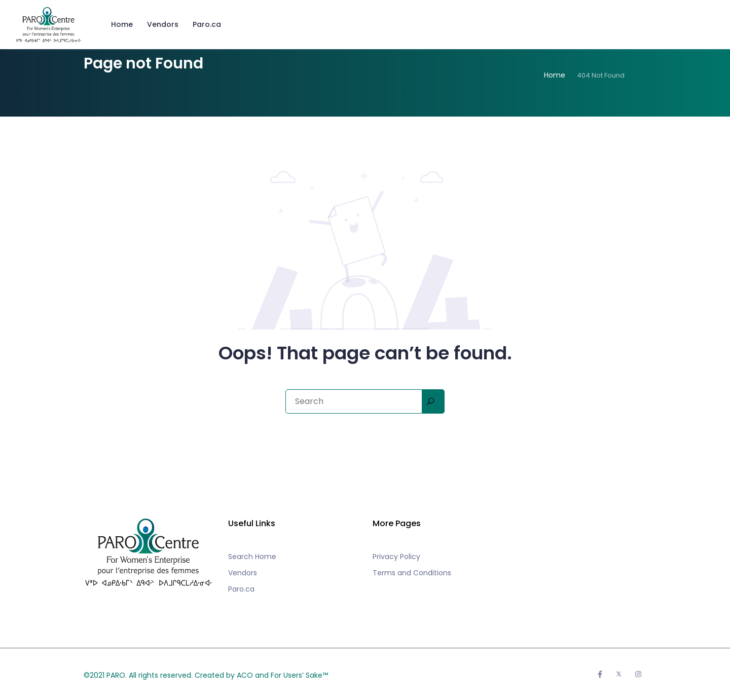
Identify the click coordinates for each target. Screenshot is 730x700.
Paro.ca (207, 24)
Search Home (252, 557)
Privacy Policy (396, 557)
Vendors (163, 24)
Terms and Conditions (412, 573)
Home (122, 24)
